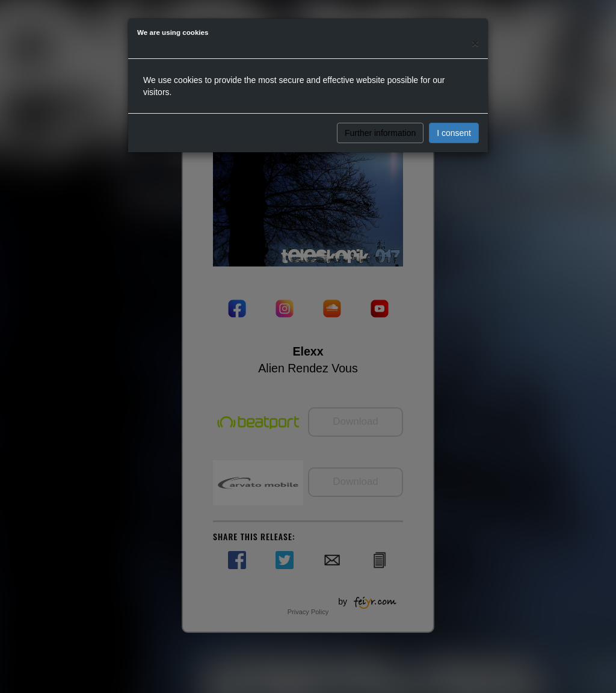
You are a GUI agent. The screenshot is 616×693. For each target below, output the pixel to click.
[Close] (475, 43)
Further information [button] (380, 133)
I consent (454, 133)
